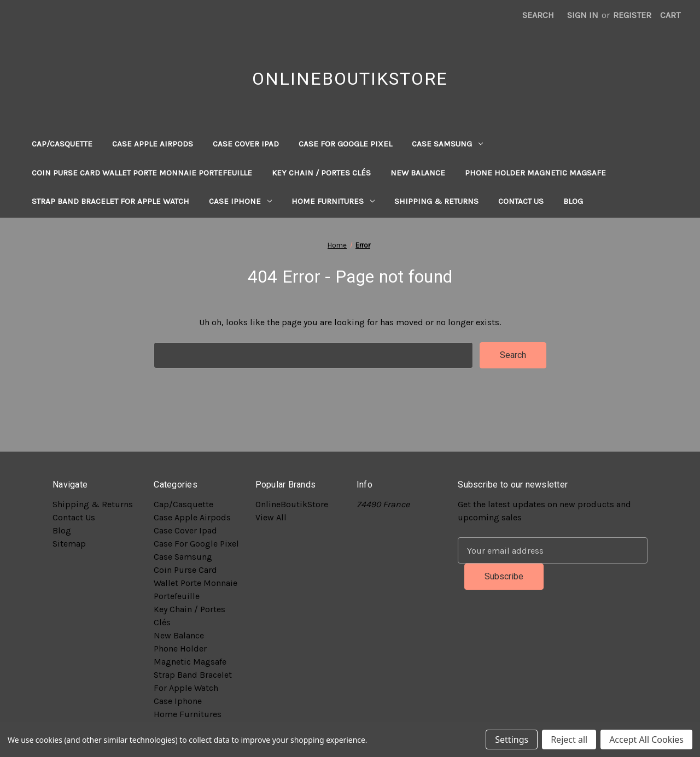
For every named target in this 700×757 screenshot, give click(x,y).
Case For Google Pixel (345, 144)
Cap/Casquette (62, 144)
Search (538, 15)
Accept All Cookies (646, 740)
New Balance (418, 173)
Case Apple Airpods (153, 144)
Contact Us (521, 201)
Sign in (583, 15)
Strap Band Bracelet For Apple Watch (110, 201)
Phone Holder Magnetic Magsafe (535, 173)
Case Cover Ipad (246, 144)
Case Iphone (240, 201)
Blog (573, 201)
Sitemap (69, 544)
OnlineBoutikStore (292, 504)
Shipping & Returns (436, 201)
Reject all (569, 740)
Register (632, 15)
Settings (512, 740)
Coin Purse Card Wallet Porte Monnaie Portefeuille (142, 173)
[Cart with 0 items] (670, 15)
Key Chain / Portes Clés (321, 173)
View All (271, 517)
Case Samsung (447, 144)
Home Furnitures (333, 201)
